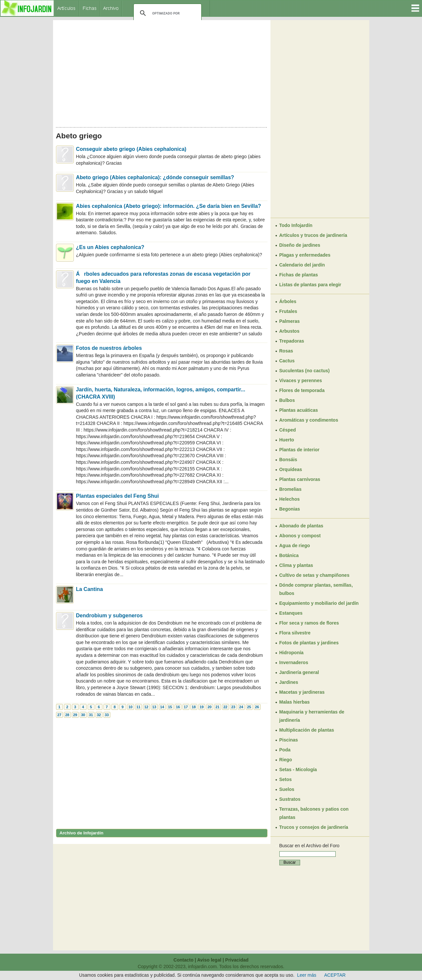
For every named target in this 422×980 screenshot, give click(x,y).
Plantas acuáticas (299, 410)
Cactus (287, 361)
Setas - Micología (298, 770)
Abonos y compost (300, 536)
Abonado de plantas (301, 526)
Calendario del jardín (302, 265)
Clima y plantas (296, 565)
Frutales (288, 311)
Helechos (290, 499)
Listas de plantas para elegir (310, 285)
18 (194, 707)
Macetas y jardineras (302, 692)
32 (99, 715)
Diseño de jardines (300, 245)
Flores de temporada (302, 390)
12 (146, 707)
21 (217, 707)
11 (138, 707)
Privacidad (237, 960)
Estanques (291, 613)
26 (257, 707)
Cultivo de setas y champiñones (314, 575)
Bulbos (287, 400)
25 (249, 707)
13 (154, 707)
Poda (285, 750)
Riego (286, 760)
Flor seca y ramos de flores (309, 623)
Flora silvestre (295, 633)
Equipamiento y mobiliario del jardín (319, 603)
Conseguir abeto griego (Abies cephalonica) (131, 149)
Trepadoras (292, 341)
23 (233, 707)
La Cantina (90, 589)
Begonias (290, 509)
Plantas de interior (299, 450)
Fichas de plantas (299, 275)
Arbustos (289, 331)
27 (59, 715)
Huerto (287, 440)
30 (83, 715)
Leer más (307, 975)
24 (241, 707)
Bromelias (291, 489)
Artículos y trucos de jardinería (313, 235)
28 (67, 715)
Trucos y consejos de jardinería (314, 827)
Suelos (287, 789)
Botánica (289, 555)
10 (130, 707)
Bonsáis (288, 460)
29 (75, 715)
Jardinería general (299, 672)
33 (107, 715)
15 (170, 707)
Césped (288, 430)
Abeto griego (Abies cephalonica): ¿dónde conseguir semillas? (155, 177)
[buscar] (167, 13)
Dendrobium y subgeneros (110, 616)
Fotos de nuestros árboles (109, 348)
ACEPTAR (335, 975)
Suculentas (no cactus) (305, 371)
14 (162, 707)
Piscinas (289, 740)
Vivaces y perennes (301, 380)
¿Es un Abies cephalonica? (110, 247)
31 (91, 715)
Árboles (288, 301)
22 (225, 707)
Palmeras (290, 321)
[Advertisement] (162, 72)
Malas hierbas (295, 702)
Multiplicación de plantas (307, 730)
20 (210, 707)
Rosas (286, 351)
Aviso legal (209, 960)
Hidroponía (292, 653)
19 (202, 707)
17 (186, 707)
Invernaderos (294, 662)
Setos (286, 779)
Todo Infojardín (296, 225)
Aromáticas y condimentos (309, 420)
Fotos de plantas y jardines (309, 643)
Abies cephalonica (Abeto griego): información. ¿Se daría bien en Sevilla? (169, 206)
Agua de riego (295, 546)
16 (178, 707)
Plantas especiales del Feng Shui (118, 496)
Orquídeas (291, 469)
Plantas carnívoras (300, 479)
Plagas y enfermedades (305, 255)
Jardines (289, 682)
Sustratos (290, 799)
